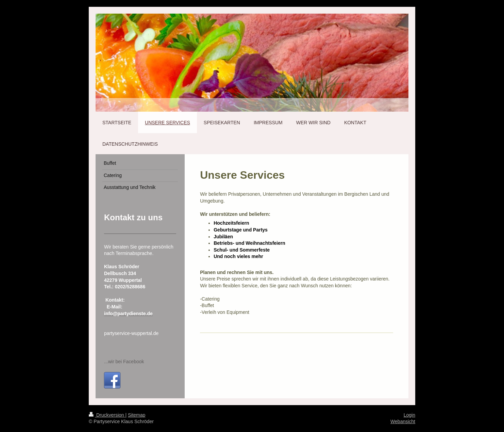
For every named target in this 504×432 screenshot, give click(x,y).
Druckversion (107, 415)
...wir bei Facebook (124, 362)
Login (409, 415)
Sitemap (137, 415)
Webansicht (403, 421)
